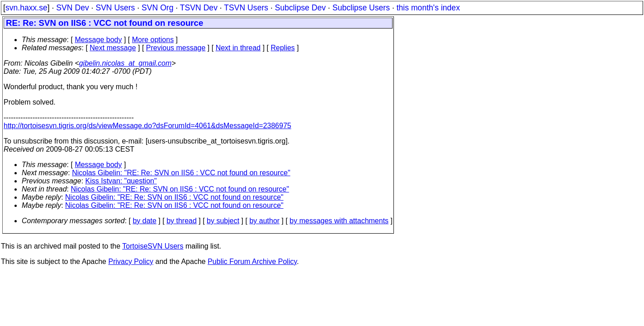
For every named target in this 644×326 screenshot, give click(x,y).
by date (144, 221)
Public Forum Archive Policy (252, 261)
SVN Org (157, 8)
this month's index (428, 8)
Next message (113, 48)
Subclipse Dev (300, 8)
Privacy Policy (131, 261)
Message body (98, 40)
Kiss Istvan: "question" (121, 181)
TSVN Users (246, 8)
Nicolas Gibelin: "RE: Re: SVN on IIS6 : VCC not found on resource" (181, 173)
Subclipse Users (361, 8)
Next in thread (238, 48)
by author (264, 221)
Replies (283, 48)
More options (153, 40)
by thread (182, 221)
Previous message (176, 48)
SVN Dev (72, 8)
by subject (223, 221)
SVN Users (115, 8)
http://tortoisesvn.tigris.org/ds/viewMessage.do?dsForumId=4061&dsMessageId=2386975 (147, 126)
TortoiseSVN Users (153, 246)
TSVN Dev (199, 8)
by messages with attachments (339, 221)
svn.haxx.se (26, 8)
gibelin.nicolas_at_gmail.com (125, 63)
